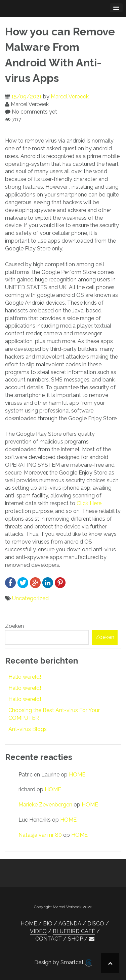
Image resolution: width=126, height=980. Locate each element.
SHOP (75, 939)
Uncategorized (30, 598)
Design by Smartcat (63, 963)
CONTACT (49, 939)
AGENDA (70, 924)
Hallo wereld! (25, 677)
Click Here (89, 503)
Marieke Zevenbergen (45, 805)
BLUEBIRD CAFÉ (74, 931)
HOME (77, 775)
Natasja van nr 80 (40, 835)
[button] (92, 939)
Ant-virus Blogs (28, 729)
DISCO (96, 924)
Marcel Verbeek (70, 97)
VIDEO (38, 931)
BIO (48, 924)
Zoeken (14, 626)
